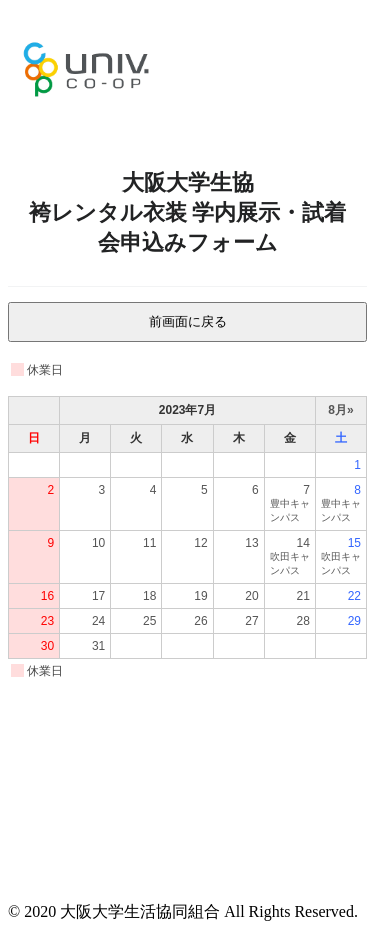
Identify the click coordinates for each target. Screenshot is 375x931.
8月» (340, 410)
